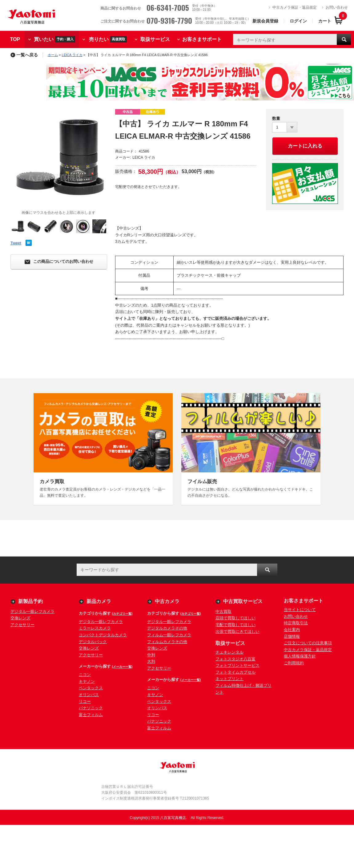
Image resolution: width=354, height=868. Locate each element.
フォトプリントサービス (237, 665)
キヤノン (87, 681)
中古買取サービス (243, 601)
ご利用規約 (294, 663)
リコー (85, 701)
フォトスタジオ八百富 (235, 659)
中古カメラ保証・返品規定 (295, 7)
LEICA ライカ (72, 55)
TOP (15, 39)
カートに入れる (305, 146)
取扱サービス (155, 39)
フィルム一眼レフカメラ (169, 635)
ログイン (298, 21)
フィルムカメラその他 (167, 642)
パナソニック (91, 708)
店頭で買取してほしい (235, 618)
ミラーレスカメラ (95, 628)
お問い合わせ (337, 7)
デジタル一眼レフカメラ (32, 611)
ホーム (53, 55)
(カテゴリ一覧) (122, 614)
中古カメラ (167, 601)
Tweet (16, 243)
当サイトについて (300, 610)
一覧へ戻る (24, 55)
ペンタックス (91, 688)
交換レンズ (20, 618)
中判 (151, 655)
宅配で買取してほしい (235, 625)
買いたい (54, 39)
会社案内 (292, 630)
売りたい (108, 39)
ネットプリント (229, 679)
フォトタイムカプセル (235, 672)
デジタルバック (93, 642)
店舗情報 (292, 636)
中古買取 (223, 611)
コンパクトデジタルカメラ (103, 635)
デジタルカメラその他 (167, 628)
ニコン (85, 675)
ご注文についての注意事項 (308, 643)
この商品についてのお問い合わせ (59, 262)
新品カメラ (99, 601)
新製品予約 (30, 601)
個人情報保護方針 (300, 656)
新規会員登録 (265, 21)
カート (325, 21)
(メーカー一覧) (122, 667)
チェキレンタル (229, 652)
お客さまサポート (202, 39)
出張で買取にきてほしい (237, 632)
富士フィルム (91, 715)
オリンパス (89, 695)
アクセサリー (22, 625)
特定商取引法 (296, 623)
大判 (151, 661)
